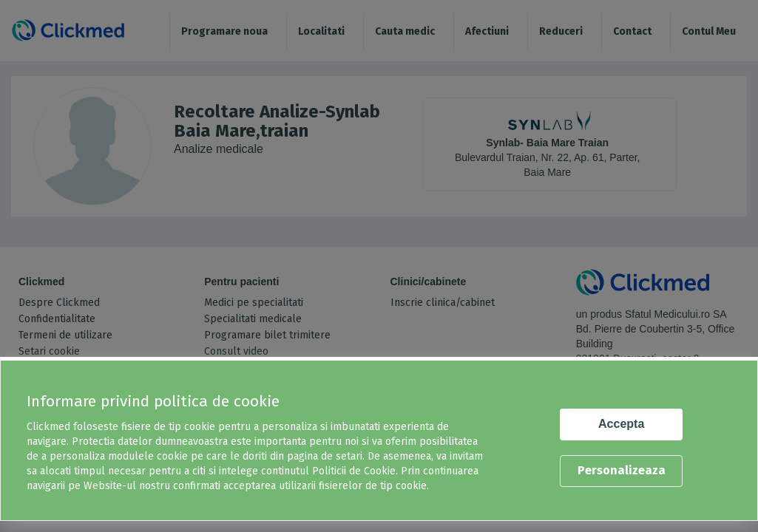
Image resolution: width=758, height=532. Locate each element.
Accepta (621, 424)
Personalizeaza (622, 470)
